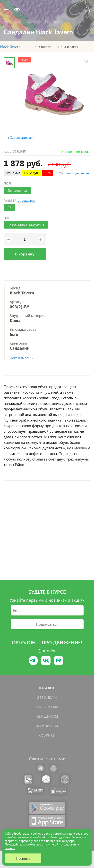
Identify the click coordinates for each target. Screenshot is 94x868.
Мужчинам (47, 726)
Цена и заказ (68, 47)
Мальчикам (47, 707)
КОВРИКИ (47, 735)
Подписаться (47, 624)
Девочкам (47, 697)
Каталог (47, 688)
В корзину (25, 254)
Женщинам (47, 716)
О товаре (44, 47)
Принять (23, 858)
